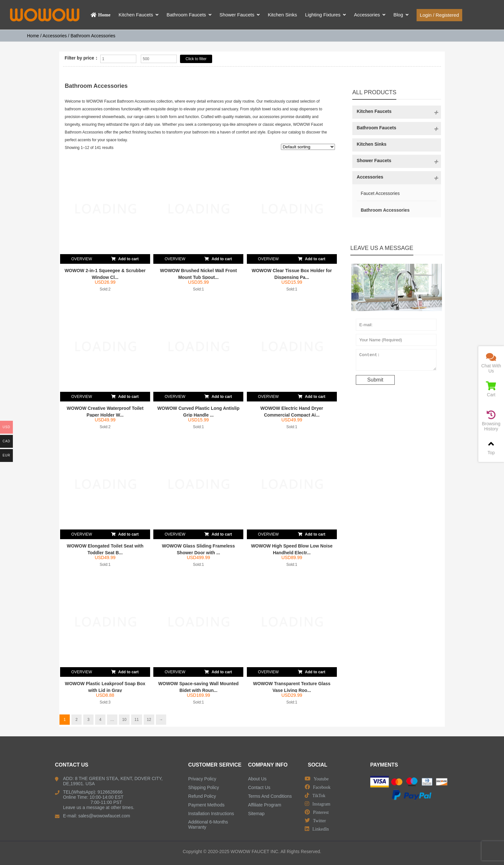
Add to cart (125, 258)
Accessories (54, 36)
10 (124, 720)
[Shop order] (308, 147)
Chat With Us (491, 363)
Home (33, 36)
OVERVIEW (82, 259)
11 (136, 720)
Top (491, 447)
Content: (396, 361)
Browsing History (491, 421)
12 (149, 720)
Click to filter (196, 59)
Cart (491, 389)
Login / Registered (439, 15)
